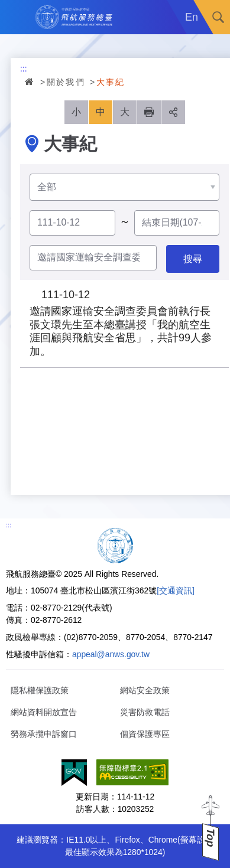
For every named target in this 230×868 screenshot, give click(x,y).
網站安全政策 (145, 690)
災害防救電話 (145, 712)
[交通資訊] (176, 590)
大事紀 (111, 82)
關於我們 (66, 82)
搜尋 (218, 17)
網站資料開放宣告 (44, 712)
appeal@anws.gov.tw (111, 654)
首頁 (30, 81)
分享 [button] (173, 112)
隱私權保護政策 (40, 690)
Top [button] (210, 838)
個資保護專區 (145, 734)
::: (24, 68)
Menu (17, 17)
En (192, 17)
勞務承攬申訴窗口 (44, 734)
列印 (149, 112)
